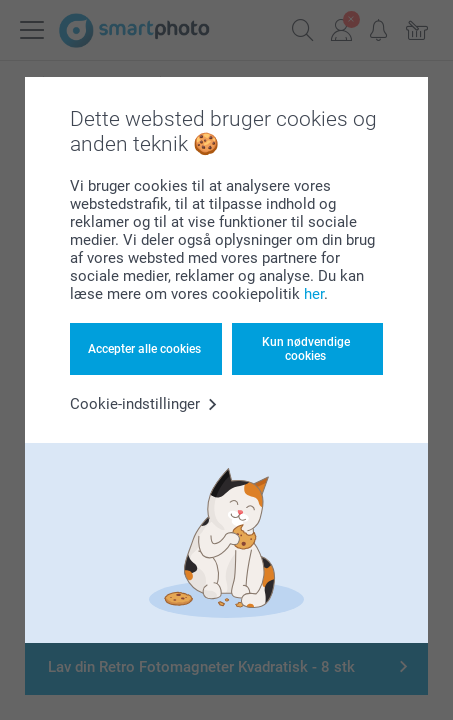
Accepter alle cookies (144, 349)
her (314, 294)
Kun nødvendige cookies (306, 349)
